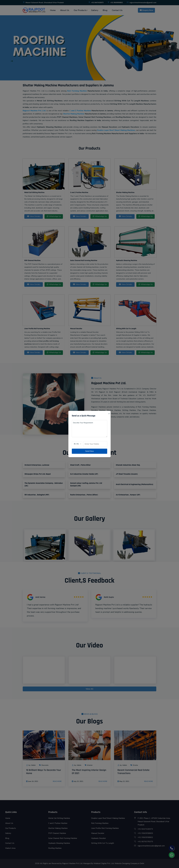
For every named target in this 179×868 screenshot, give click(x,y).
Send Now (89, 451)
